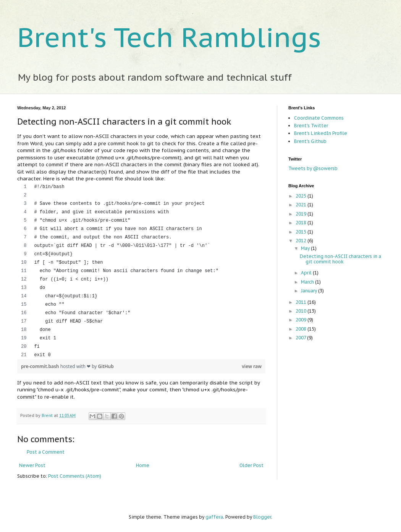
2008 (302, 329)
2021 (302, 205)
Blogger (262, 517)
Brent (48, 415)
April (307, 273)
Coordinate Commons (319, 118)
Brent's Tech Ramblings (169, 37)
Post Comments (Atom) (75, 476)
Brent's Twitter (311, 126)
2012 (302, 241)
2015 (302, 232)
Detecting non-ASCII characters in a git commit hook (340, 259)
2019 (302, 214)
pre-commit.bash (41, 366)
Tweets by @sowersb (313, 168)
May (306, 248)
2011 (302, 302)
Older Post (251, 465)
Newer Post (32, 465)
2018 (302, 223)
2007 (301, 338)
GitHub (106, 366)
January (310, 291)
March (308, 282)
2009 (302, 320)
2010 (302, 311)
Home (143, 465)
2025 (302, 196)
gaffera (214, 517)
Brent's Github (310, 141)
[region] (141, 271)
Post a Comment (46, 452)
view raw (252, 366)
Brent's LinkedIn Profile (321, 133)
